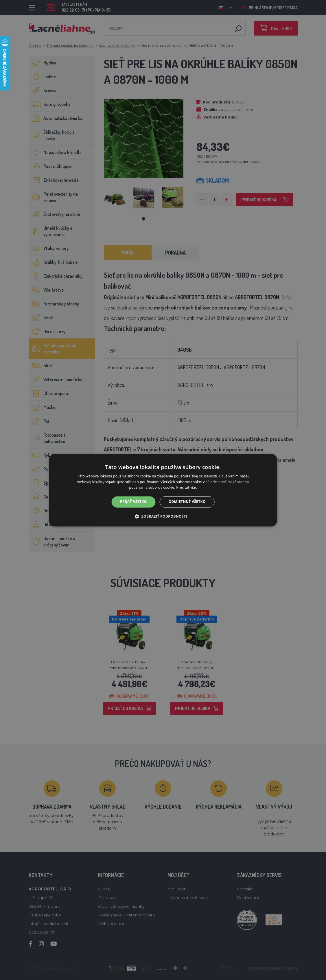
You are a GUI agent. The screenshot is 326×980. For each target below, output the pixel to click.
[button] (163, 516)
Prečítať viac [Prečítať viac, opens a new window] (186, 488)
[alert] (163, 490)
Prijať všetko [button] (133, 502)
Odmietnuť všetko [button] (187, 502)
